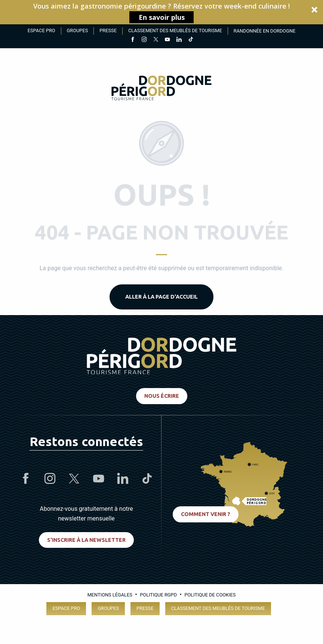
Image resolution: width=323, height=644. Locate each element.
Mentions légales (110, 595)
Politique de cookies (210, 595)
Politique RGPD (158, 595)
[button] (161, 12)
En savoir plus (162, 17)
